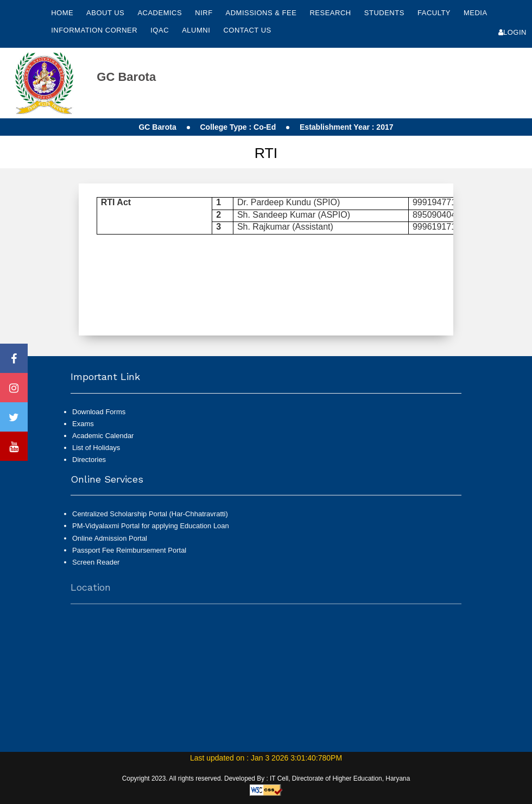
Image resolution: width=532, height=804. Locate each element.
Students (385, 13)
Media (475, 13)
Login (512, 32)
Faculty (435, 13)
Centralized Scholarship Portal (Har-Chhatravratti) (150, 519)
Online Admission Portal (110, 543)
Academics (161, 13)
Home (62, 13)
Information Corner (95, 30)
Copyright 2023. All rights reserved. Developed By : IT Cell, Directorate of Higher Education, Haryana (266, 778)
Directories (89, 460)
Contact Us (247, 30)
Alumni (197, 30)
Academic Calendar (103, 436)
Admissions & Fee (262, 13)
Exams (83, 424)
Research (331, 13)
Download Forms (99, 412)
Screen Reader (96, 566)
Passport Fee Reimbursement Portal (129, 555)
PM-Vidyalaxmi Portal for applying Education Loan (151, 531)
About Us (106, 13)
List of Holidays (96, 448)
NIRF (204, 13)
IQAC (161, 30)
